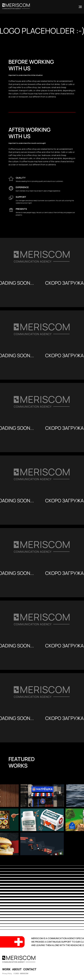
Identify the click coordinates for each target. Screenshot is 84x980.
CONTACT (30, 969)
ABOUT (17, 969)
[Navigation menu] (80, 7)
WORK (6, 969)
